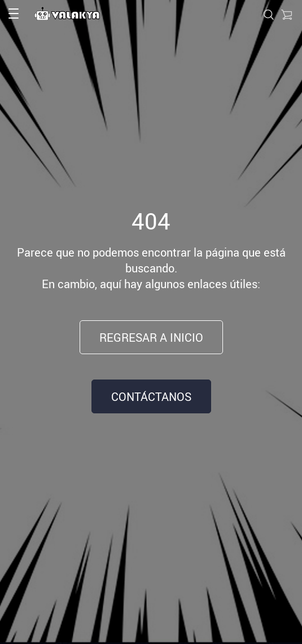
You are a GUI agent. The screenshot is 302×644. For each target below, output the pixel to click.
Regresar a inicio (151, 338)
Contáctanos (151, 397)
